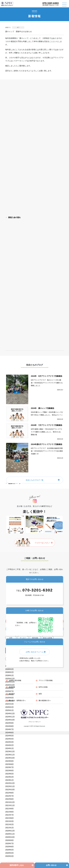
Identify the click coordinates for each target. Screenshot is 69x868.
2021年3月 (10, 821)
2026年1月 (10, 675)
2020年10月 (10, 837)
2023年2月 (10, 777)
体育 (40, 694)
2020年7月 (10, 844)
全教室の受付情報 (15, 680)
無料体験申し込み (17, 865)
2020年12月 (10, 831)
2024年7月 (10, 729)
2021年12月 (10, 802)
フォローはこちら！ (44, 543)
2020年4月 (10, 853)
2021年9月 (10, 809)
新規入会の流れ (13, 217)
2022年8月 (10, 793)
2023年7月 (10, 767)
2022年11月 (10, 786)
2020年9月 (10, 840)
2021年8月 (10, 812)
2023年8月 (10, 764)
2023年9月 (10, 761)
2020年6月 (10, 847)
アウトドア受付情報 (46, 680)
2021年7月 (10, 815)
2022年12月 (10, 783)
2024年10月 (10, 720)
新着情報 (12, 687)
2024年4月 (10, 739)
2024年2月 (10, 745)
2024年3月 (10, 742)
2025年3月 (10, 704)
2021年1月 (10, 828)
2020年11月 (10, 834)
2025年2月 (10, 707)
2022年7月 (10, 796)
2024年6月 (10, 733)
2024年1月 (10, 748)
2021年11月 (10, 805)
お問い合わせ (51, 865)
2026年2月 (10, 672)
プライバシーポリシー (35, 722)
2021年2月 (10, 824)
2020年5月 (10, 850)
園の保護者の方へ (45, 700)
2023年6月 (10, 771)
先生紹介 (12, 694)
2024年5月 (10, 736)
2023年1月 (10, 780)
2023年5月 (10, 774)
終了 (18, 27)
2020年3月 (10, 856)
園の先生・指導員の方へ (17, 700)
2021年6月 (10, 818)
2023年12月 (10, 752)
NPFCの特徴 (43, 687)
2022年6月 (10, 799)
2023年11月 (10, 755)
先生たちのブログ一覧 (35, 480)
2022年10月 (10, 790)
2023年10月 (10, 758)
